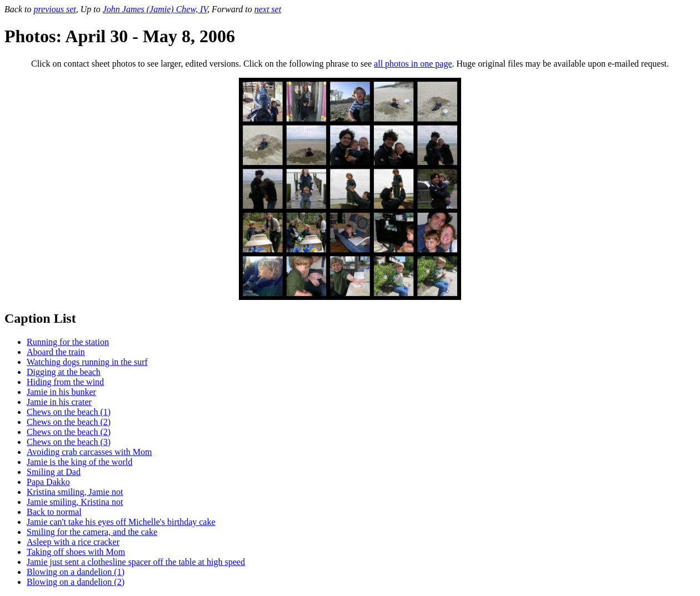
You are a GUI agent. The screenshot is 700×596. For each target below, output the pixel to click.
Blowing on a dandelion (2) (76, 582)
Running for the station (68, 342)
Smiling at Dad (54, 472)
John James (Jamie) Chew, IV (155, 9)
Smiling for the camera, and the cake (92, 532)
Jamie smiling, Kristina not (75, 502)
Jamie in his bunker (61, 392)
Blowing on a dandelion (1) (76, 572)
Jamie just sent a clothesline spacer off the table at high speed (136, 562)
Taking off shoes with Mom (76, 552)
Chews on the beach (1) (69, 412)
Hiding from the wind (65, 382)
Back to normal (54, 512)
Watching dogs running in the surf (87, 362)
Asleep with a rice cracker (73, 542)
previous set (54, 9)
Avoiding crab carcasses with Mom (89, 452)
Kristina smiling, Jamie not (75, 492)
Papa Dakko (48, 482)
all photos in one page (413, 64)
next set (268, 9)
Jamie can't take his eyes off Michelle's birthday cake (121, 522)
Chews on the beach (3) (69, 442)
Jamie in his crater (59, 402)
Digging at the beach (64, 372)
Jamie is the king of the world (79, 462)
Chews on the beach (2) (69, 422)
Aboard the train (56, 352)
